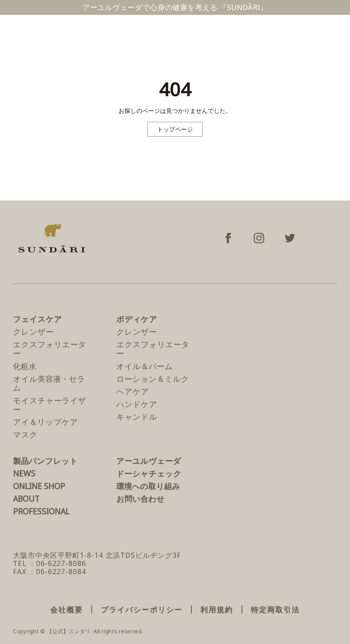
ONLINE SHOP (39, 486)
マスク (25, 435)
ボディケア (137, 319)
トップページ (175, 129)
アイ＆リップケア (46, 422)
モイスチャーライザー (50, 405)
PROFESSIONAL (41, 511)
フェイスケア (38, 319)
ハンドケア (137, 404)
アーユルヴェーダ (149, 461)
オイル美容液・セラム (49, 383)
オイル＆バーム (145, 366)
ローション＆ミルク (153, 379)
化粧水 (25, 366)
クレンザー (33, 332)
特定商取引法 (275, 610)
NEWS (24, 474)
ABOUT (26, 499)
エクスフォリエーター (50, 349)
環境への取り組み (148, 486)
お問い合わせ (140, 499)
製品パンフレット (45, 461)
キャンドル (137, 417)
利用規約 (217, 610)
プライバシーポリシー (142, 610)
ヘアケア (133, 391)
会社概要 (67, 610)
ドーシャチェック (149, 474)
